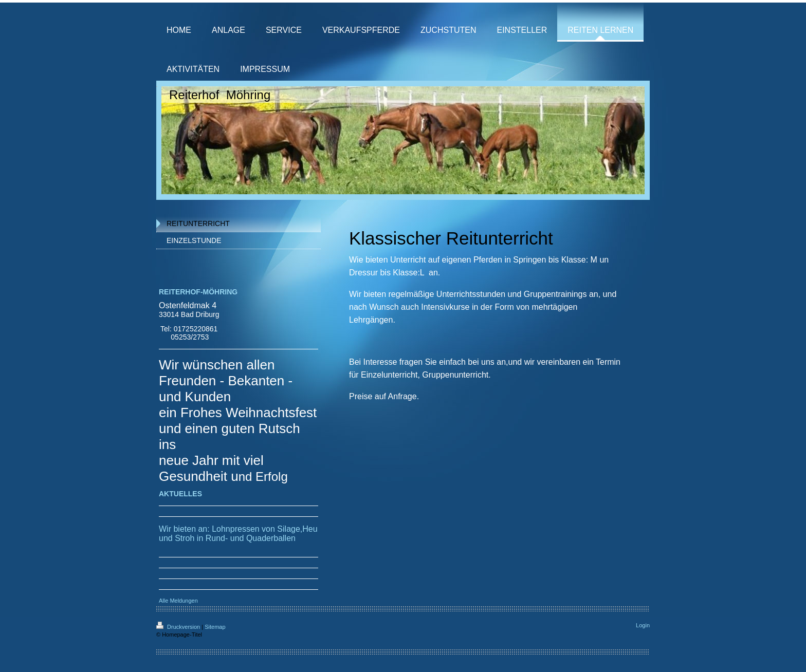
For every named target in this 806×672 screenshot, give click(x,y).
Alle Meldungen (178, 601)
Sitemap (215, 627)
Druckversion (179, 627)
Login (643, 625)
